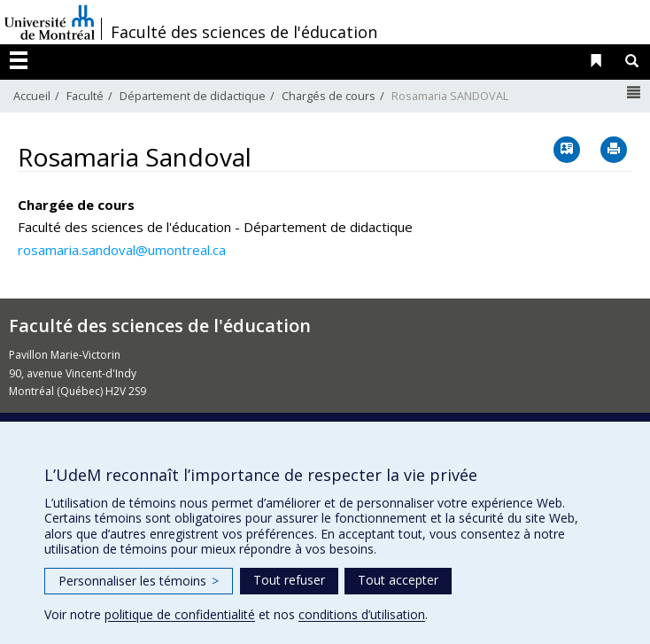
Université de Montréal (50, 22)
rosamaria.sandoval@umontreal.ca (122, 250)
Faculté (85, 96)
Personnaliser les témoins (139, 581)
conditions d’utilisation (362, 614)
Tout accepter (398, 580)
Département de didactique (193, 96)
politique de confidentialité (180, 614)
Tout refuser (289, 580)
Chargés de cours (329, 96)
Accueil (32, 96)
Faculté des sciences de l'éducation (244, 32)
